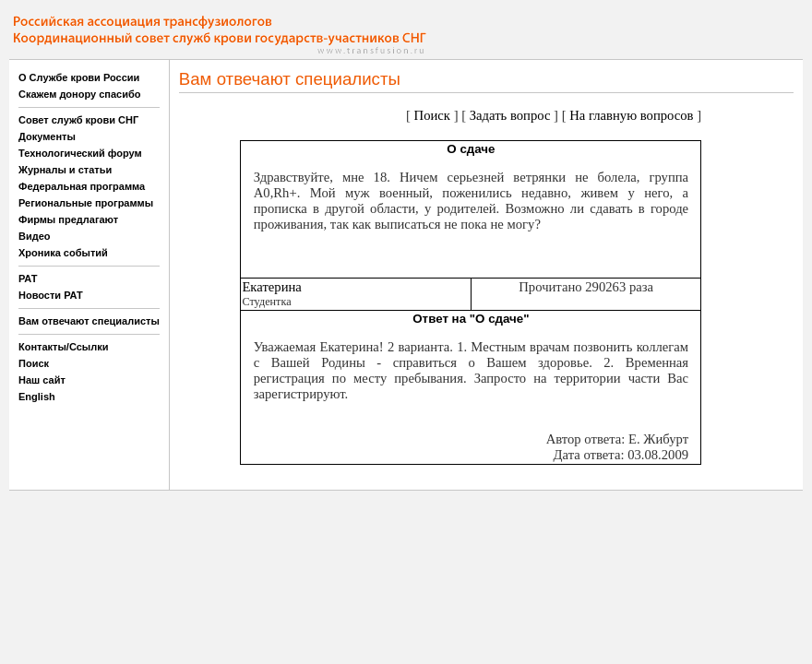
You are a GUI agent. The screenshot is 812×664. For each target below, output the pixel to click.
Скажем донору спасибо (79, 94)
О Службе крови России (79, 77)
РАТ (28, 279)
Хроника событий (63, 253)
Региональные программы (86, 203)
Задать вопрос (510, 115)
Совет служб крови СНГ (78, 120)
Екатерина (271, 287)
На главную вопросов (631, 115)
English (37, 397)
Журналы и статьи (65, 170)
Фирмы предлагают (68, 219)
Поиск (34, 363)
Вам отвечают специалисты (89, 321)
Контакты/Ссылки (64, 347)
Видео (35, 236)
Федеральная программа (82, 186)
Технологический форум (80, 153)
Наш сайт (42, 380)
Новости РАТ (51, 295)
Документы (47, 136)
